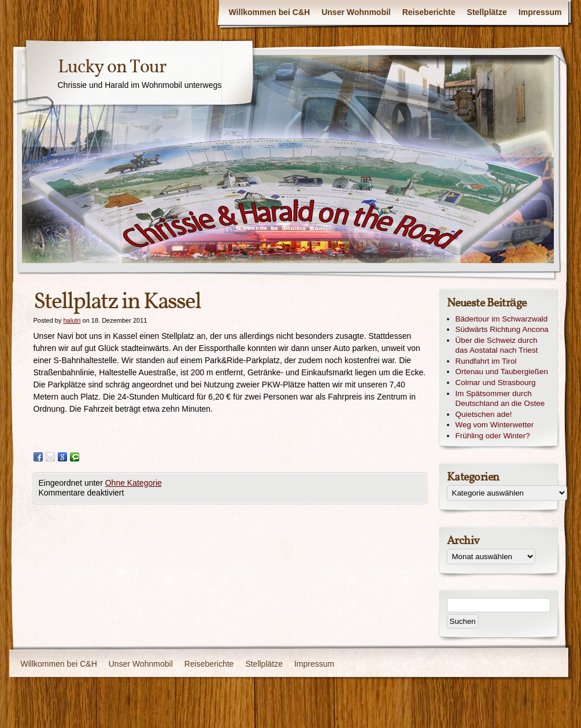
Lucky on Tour (112, 68)
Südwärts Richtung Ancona (502, 329)
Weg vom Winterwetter (495, 425)
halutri (72, 320)
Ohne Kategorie (134, 483)
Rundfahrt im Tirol (486, 361)
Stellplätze (487, 12)
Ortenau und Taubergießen (502, 372)
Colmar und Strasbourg (496, 383)
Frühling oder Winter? (493, 436)
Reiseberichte (429, 12)
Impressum (540, 12)
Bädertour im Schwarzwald (502, 319)
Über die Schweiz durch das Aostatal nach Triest (497, 345)
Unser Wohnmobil (356, 12)
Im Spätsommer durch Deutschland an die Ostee (500, 398)
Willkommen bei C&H (270, 12)
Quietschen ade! (484, 414)
